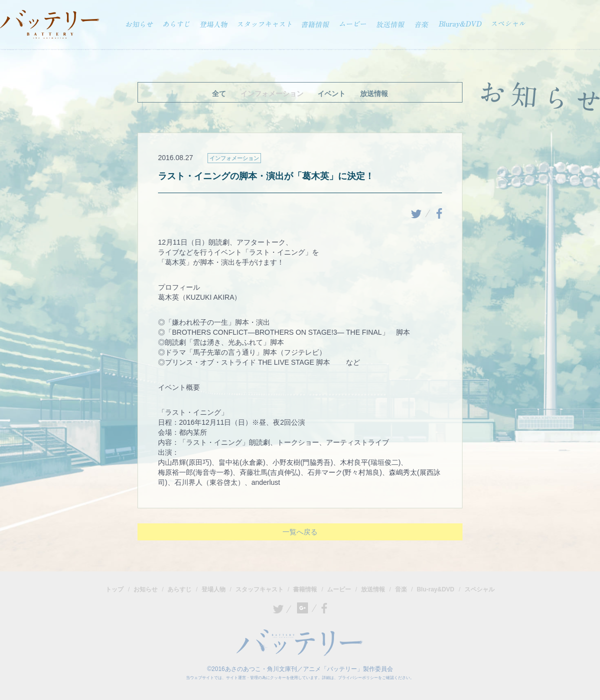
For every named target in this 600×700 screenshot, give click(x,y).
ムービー (339, 589)
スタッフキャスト (259, 589)
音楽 (401, 589)
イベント (331, 94)
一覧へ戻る (300, 531)
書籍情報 (305, 589)
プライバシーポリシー (358, 677)
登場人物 (213, 589)
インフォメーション (272, 94)
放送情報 (374, 94)
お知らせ (145, 589)
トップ (114, 589)
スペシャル (479, 589)
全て (219, 94)
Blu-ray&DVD (435, 589)
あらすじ (179, 589)
